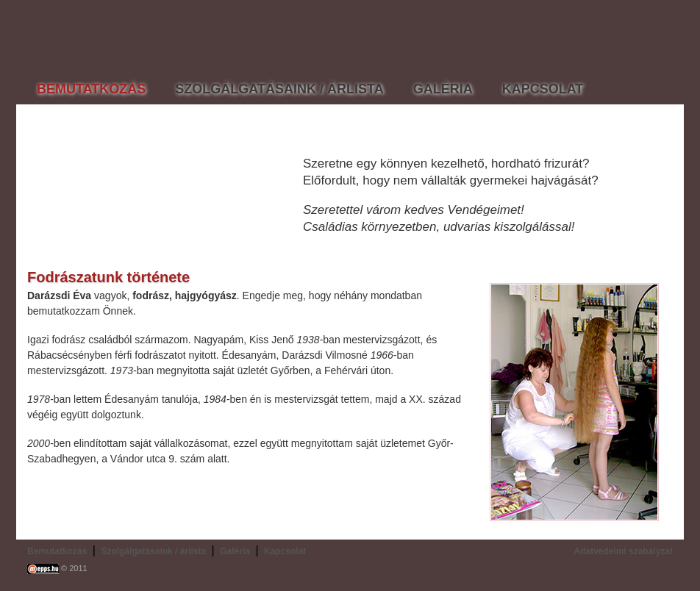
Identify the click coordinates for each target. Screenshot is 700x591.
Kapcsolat (285, 551)
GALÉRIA (443, 89)
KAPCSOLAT (543, 89)
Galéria (235, 551)
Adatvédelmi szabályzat (623, 551)
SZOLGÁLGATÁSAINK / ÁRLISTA (279, 89)
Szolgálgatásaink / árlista (153, 551)
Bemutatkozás (57, 551)
